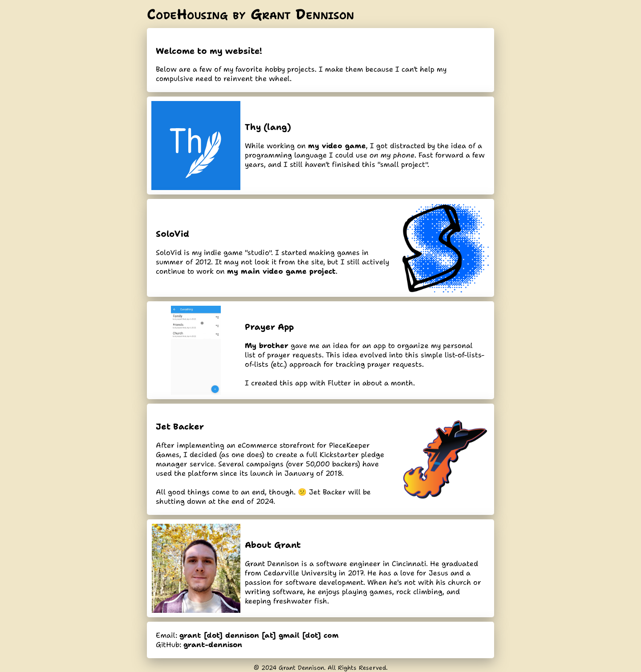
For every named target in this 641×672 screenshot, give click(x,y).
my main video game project (281, 271)
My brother (267, 346)
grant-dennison (213, 645)
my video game (337, 146)
